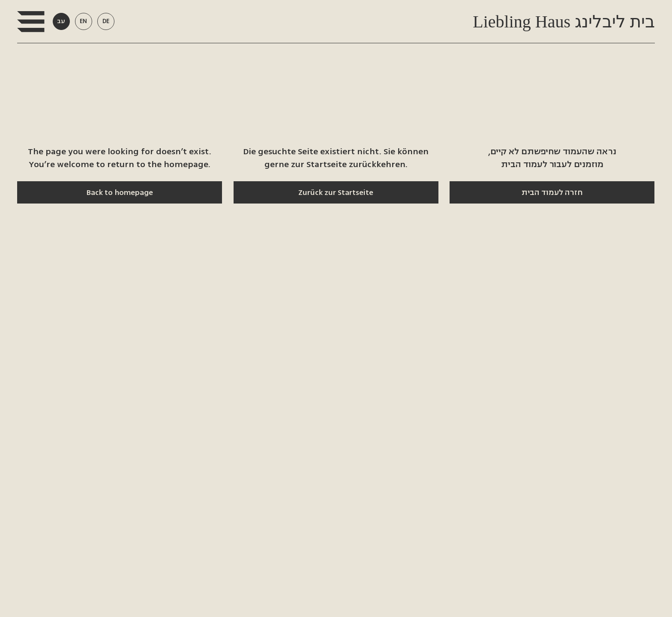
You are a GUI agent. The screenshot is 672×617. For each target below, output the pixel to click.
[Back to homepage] (120, 192)
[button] (31, 22)
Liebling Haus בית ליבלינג (562, 22)
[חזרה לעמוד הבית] (552, 192)
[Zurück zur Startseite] (336, 192)
